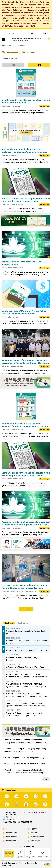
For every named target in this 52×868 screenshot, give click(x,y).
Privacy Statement (37, 837)
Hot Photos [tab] (23, 623)
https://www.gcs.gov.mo (14, 817)
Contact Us (34, 833)
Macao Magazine (11, 833)
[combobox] (12, 58)
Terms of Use (35, 841)
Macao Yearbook (11, 837)
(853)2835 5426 (26, 822)
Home (4, 45)
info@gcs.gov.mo (12, 820)
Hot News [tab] (9, 623)
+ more (46, 779)
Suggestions (35, 829)
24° (33, 33)
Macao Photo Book (12, 841)
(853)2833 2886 (11, 822)
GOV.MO (8, 829)
